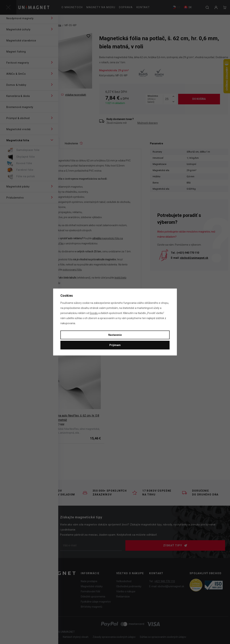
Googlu (94, 313)
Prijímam (115, 345)
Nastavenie (115, 335)
